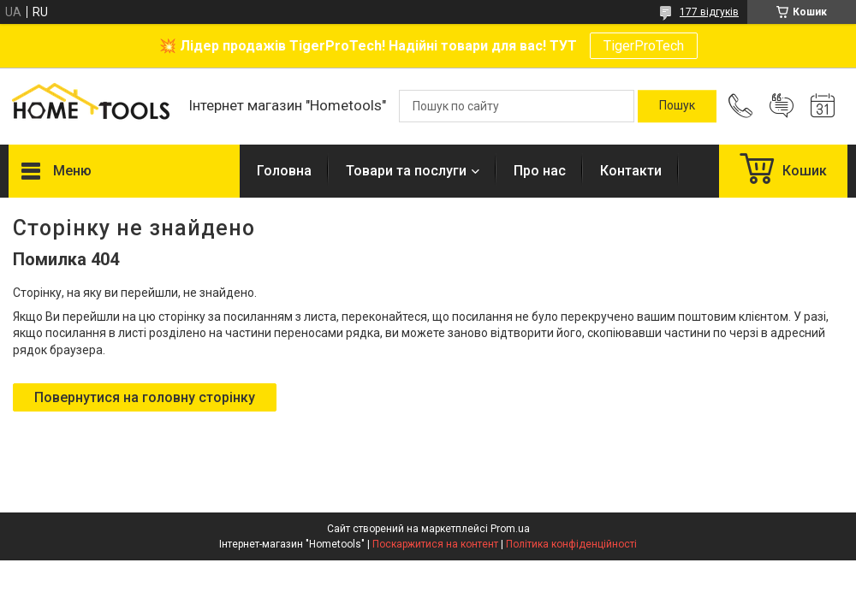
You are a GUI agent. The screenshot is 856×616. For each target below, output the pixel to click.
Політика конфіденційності (571, 544)
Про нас (540, 171)
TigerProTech (644, 46)
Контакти (631, 171)
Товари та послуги (406, 171)
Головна (284, 171)
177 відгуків (709, 12)
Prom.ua (510, 529)
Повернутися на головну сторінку (145, 397)
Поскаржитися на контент (435, 544)
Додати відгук (782, 106)
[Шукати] (677, 106)
